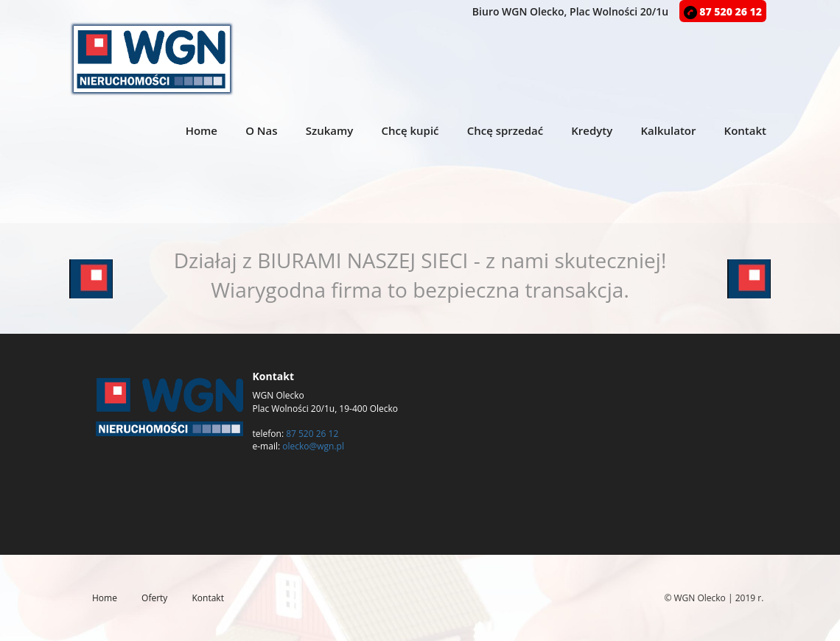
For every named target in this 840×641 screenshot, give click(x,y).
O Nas (261, 130)
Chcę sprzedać (505, 130)
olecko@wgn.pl (313, 446)
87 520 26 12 (723, 11)
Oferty (154, 598)
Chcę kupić (410, 130)
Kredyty (592, 130)
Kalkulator (668, 130)
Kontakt (745, 130)
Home (202, 130)
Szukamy (330, 130)
